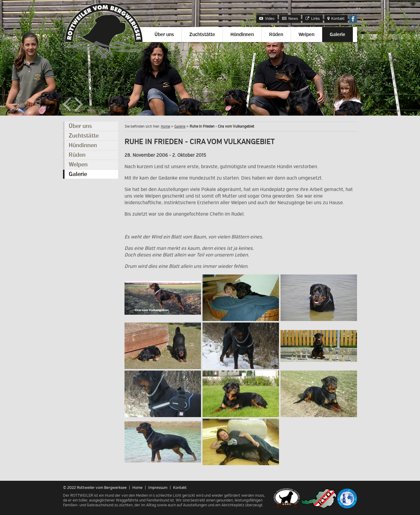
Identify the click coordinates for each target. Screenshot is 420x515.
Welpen (306, 35)
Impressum (158, 488)
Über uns (164, 35)
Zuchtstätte (202, 35)
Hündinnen (242, 35)
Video (267, 19)
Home (165, 127)
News (290, 19)
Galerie (337, 35)
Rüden (276, 35)
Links (313, 19)
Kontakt (336, 19)
